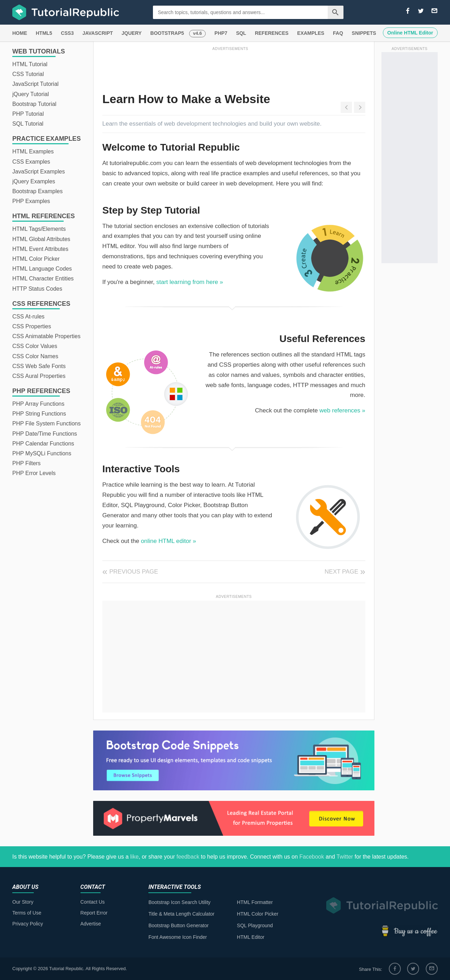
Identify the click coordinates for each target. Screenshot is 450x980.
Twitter (345, 857)
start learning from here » (190, 282)
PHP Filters (27, 463)
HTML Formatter (255, 902)
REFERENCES (272, 33)
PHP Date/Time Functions (45, 434)
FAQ (338, 33)
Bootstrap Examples (37, 191)
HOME (20, 33)
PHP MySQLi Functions (42, 453)
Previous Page (134, 572)
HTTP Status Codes (37, 289)
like (134, 857)
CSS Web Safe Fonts (39, 366)
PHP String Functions (39, 414)
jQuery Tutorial (31, 94)
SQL (241, 33)
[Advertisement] (230, 68)
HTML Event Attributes (40, 249)
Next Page (341, 572)
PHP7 (221, 33)
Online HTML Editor (410, 33)
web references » (342, 410)
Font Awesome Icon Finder (178, 937)
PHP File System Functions (46, 423)
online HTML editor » (169, 541)
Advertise (91, 924)
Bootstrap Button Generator (178, 925)
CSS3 (67, 33)
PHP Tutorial (28, 114)
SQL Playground (255, 925)
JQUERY (132, 33)
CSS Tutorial (28, 74)
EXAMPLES (311, 33)
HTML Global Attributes (41, 239)
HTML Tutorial (30, 64)
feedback (188, 857)
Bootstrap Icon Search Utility (179, 902)
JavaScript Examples (38, 172)
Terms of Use (27, 913)
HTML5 (44, 33)
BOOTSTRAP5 (167, 33)
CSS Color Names (35, 356)
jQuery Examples (34, 181)
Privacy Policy (28, 924)
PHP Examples (31, 201)
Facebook (311, 857)
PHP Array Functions (38, 404)
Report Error (94, 913)
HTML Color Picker (36, 259)
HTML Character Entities (43, 279)
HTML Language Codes (42, 269)
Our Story (23, 902)
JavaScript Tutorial (36, 84)
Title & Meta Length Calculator (181, 914)
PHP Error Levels (34, 473)
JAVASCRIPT (98, 33)
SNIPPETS (364, 33)
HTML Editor (251, 937)
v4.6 (197, 33)
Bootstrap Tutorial (34, 104)
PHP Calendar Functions (43, 444)
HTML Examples (33, 151)
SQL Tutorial (28, 124)
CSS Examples (31, 162)
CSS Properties (32, 326)
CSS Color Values (35, 346)
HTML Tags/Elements (39, 229)
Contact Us (93, 902)
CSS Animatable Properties (46, 336)
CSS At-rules (28, 317)
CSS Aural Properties (39, 376)
